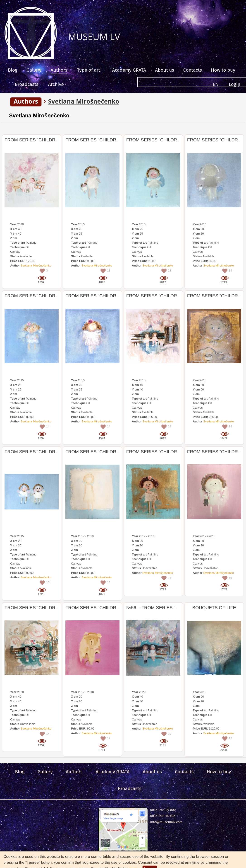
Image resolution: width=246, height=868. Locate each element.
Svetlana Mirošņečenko (39, 115)
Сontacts (192, 70)
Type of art (89, 70)
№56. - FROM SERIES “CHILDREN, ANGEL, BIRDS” (180, 608)
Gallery (34, 70)
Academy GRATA (129, 70)
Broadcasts (27, 84)
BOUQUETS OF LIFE (214, 608)
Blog (13, 70)
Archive (56, 84)
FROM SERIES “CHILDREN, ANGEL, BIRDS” (51, 140)
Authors (59, 70)
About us (165, 70)
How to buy (223, 70)
